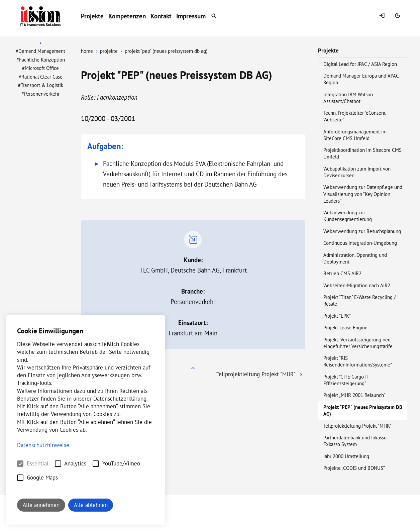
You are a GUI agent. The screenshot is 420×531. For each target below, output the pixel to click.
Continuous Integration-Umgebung (361, 243)
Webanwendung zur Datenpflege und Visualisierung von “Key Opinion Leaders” (363, 194)
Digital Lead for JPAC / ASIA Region (361, 64)
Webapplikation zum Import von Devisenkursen (357, 172)
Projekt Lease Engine (346, 327)
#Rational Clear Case (41, 77)
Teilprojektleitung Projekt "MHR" (358, 426)
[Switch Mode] (398, 16)
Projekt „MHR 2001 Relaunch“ (355, 395)
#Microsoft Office (40, 68)
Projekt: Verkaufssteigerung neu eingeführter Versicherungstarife (359, 343)
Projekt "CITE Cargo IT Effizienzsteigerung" (346, 380)
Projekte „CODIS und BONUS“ (355, 468)
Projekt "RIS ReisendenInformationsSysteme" (358, 361)
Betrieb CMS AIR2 (343, 273)
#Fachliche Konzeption (41, 60)
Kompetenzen (127, 16)
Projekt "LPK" (338, 316)
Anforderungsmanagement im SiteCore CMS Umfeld (355, 135)
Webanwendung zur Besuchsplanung (363, 231)
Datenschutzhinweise (43, 445)
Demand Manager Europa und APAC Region (361, 79)
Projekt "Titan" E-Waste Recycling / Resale (359, 300)
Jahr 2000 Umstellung (347, 456)
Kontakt (161, 16)
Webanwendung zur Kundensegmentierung (348, 216)
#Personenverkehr (40, 94)
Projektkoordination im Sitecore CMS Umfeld (362, 153)
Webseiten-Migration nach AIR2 (357, 285)
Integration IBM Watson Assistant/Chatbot (348, 98)
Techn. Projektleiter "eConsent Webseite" (354, 116)
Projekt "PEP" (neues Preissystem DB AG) (363, 410)
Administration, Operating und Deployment (355, 258)
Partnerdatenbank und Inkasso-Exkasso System (356, 441)
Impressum (191, 16)
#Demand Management (40, 51)
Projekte (92, 16)
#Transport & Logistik (41, 85)
